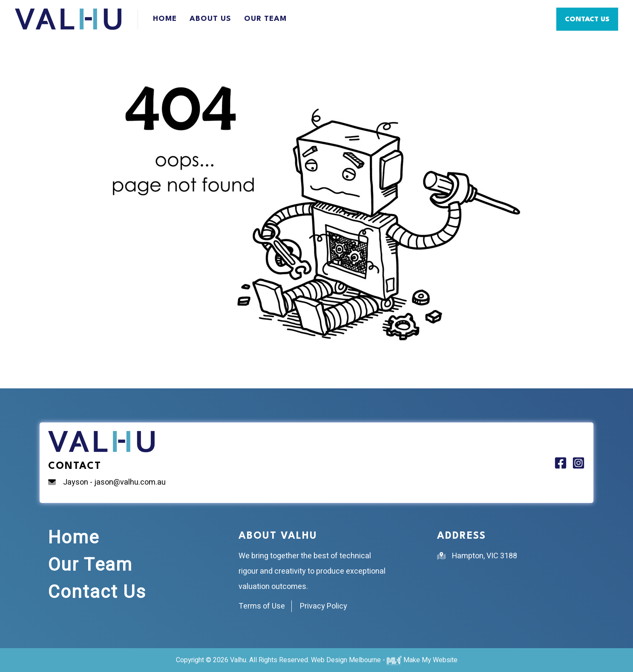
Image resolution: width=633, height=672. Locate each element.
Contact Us (97, 592)
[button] (587, 19)
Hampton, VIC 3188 (485, 556)
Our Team (265, 19)
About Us (210, 19)
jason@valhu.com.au (130, 482)
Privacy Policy (324, 606)
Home (165, 19)
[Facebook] (561, 463)
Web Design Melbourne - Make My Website (384, 660)
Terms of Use (262, 606)
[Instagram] (578, 463)
